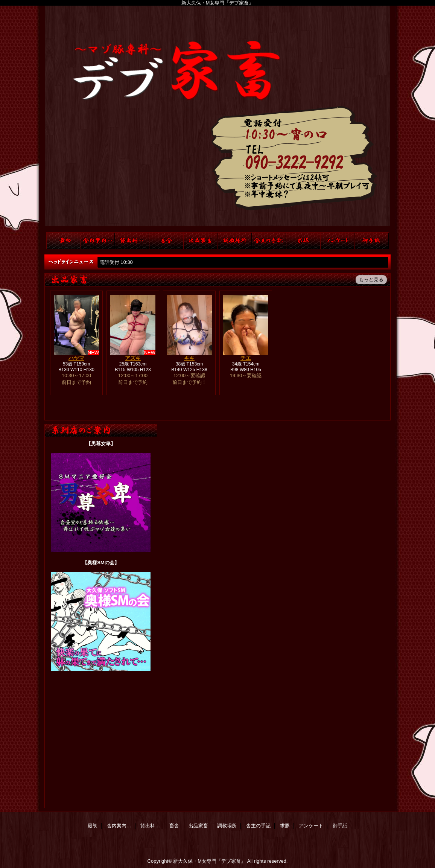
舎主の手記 (269, 241)
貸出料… (132, 241)
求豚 (303, 241)
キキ (189, 358)
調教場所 (235, 241)
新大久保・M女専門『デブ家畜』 (209, 861)
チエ (246, 358)
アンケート (337, 241)
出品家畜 (200, 241)
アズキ (133, 358)
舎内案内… (98, 241)
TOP (63, 241)
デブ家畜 (217, 119)
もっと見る (371, 279)
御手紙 (372, 241)
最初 (93, 826)
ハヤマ (76, 358)
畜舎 (166, 241)
